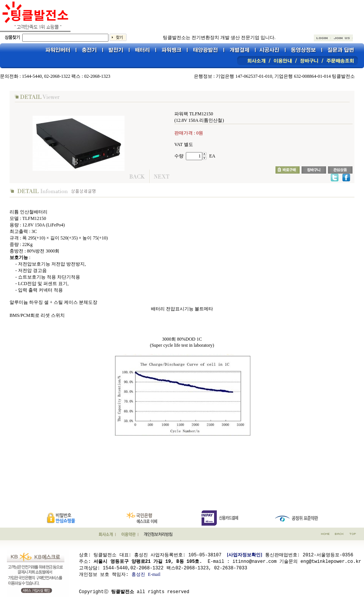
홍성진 (138, 574)
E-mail (154, 574)
